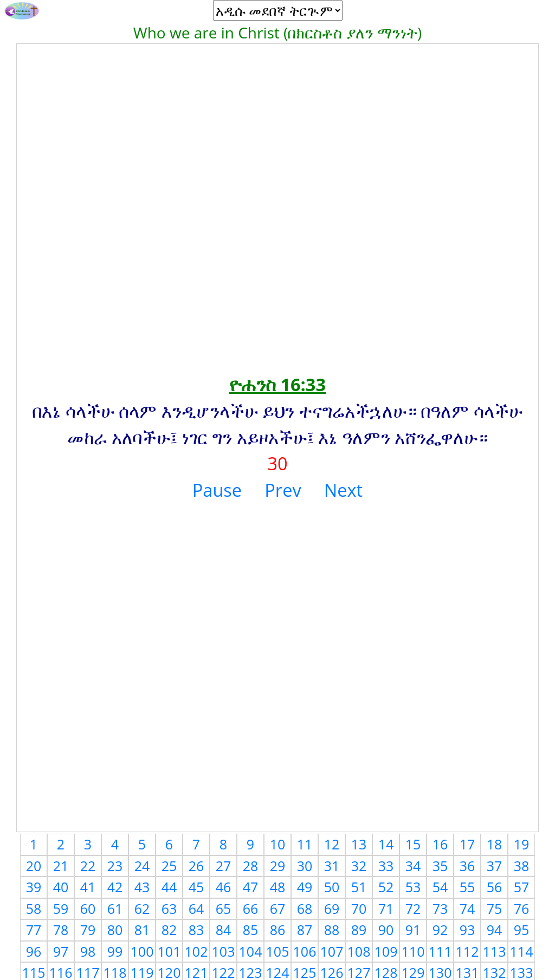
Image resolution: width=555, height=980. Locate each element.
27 (224, 866)
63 (169, 908)
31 (332, 866)
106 (305, 951)
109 (386, 951)
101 (169, 951)
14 (386, 844)
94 (495, 930)
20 (34, 866)
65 (224, 908)
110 (413, 951)
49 (305, 887)
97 (61, 951)
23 (115, 866)
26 (196, 866)
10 (278, 844)
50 (332, 887)
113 (495, 951)
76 (522, 908)
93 (467, 930)
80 (115, 930)
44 (169, 887)
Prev (283, 490)
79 (88, 930)
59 (61, 908)
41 (88, 887)
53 (413, 887)
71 (386, 908)
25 (169, 866)
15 (413, 844)
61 (115, 908)
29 (278, 866)
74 (467, 908)
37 (495, 866)
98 (88, 951)
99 (115, 951)
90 (386, 930)
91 (413, 930)
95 (522, 930)
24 (142, 866)
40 (61, 887)
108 (359, 951)
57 (522, 887)
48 (278, 887)
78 (61, 930)
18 (495, 844)
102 (196, 951)
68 (305, 908)
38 (522, 866)
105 (278, 951)
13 (359, 844)
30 (305, 866)
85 (251, 930)
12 (332, 844)
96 (34, 951)
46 (224, 887)
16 (440, 844)
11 (305, 844)
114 (522, 951)
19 (522, 844)
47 (251, 887)
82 (169, 930)
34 (413, 866)
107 (332, 951)
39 (34, 887)
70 (359, 908)
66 (251, 908)
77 (34, 930)
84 (224, 930)
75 (495, 908)
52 (386, 887)
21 (61, 866)
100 (142, 951)
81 (142, 930)
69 (332, 908)
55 (467, 887)
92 (440, 930)
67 (278, 908)
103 (224, 951)
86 (278, 930)
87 (305, 930)
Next (343, 490)
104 (251, 951)
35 (440, 866)
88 (332, 930)
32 (359, 866)
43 (142, 887)
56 (495, 887)
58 (34, 908)
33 (386, 866)
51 (359, 887)
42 (115, 887)
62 (142, 908)
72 (413, 908)
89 (359, 930)
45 (196, 887)
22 (88, 866)
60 (88, 908)
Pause (217, 490)
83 (196, 930)
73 (440, 908)
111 (440, 951)
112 (467, 951)
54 (440, 887)
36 (467, 866)
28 (251, 866)
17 (467, 844)
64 (196, 908)
